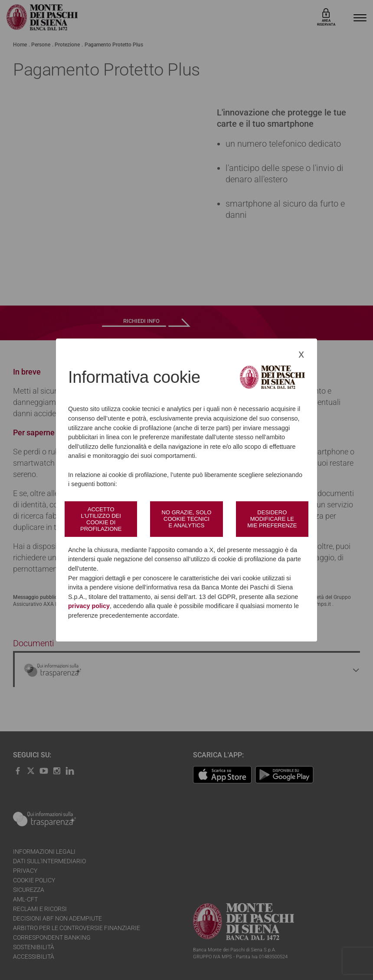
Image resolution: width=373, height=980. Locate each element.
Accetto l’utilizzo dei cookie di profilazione (101, 519)
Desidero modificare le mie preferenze (272, 519)
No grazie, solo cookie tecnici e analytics (187, 519)
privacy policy (89, 606)
